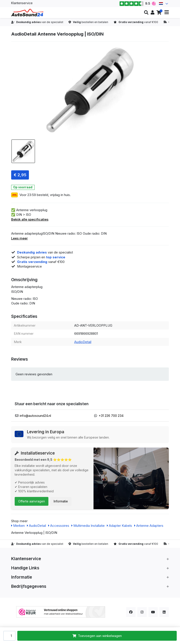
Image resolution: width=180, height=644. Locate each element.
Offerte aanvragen (32, 501)
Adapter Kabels (119, 526)
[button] (146, 13)
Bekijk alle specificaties (30, 219)
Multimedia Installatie (88, 526)
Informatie (61, 501)
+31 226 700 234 (111, 416)
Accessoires (59, 526)
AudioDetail (83, 342)
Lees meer (19, 238)
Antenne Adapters (149, 526)
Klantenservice (22, 3)
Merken (18, 526)
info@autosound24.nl (35, 416)
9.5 (137, 4)
